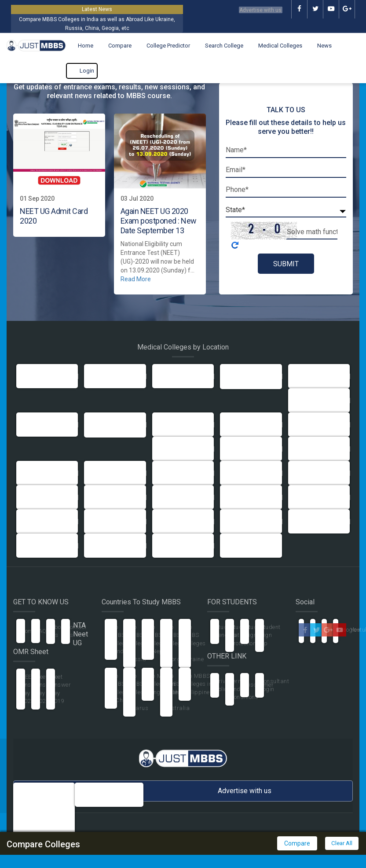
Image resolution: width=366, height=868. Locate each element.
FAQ (41, 631)
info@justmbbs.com (114, 790)
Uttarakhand (310, 521)
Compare (115, 46)
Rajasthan (35, 521)
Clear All (341, 843)
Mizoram (101, 497)
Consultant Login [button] (274, 685)
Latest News (97, 9)
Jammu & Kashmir (250, 449)
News (320, 46)
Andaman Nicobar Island (251, 376)
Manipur (304, 473)
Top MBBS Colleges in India (121, 639)
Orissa (166, 497)
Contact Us (76, 631)
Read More (136, 279)
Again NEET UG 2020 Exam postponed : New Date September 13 (159, 221)
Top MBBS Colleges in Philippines (198, 684)
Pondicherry (240, 497)
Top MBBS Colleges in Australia (177, 692)
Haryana (305, 425)
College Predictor (164, 46)
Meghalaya (36, 497)
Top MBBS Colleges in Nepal (157, 639)
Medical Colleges (276, 46)
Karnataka (35, 473)
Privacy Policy (225, 685)
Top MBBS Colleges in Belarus (139, 692)
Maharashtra (243, 473)
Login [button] (82, 71)
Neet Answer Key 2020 (46, 689)
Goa (162, 425)
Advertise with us (253, 9)
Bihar (300, 400)
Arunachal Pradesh (115, 546)
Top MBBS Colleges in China (121, 688)
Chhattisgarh (175, 546)
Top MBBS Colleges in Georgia (176, 643)
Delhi (27, 376)
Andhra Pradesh (315, 376)
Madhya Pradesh (180, 473)
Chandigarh (37, 425)
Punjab (302, 497)
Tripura (235, 521)
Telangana (239, 546)
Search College (220, 46)
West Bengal (38, 546)
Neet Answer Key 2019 (61, 689)
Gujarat (235, 425)
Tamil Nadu (172, 521)
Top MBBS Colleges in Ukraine (194, 643)
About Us (59, 631)
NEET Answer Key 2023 (31, 689)
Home (81, 46)
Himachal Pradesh (182, 449)
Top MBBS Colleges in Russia (139, 643)
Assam (166, 376)
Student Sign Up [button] (270, 635)
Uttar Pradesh (108, 376)
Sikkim (97, 521)
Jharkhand (307, 449)
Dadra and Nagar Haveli (115, 425)
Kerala (97, 473)
